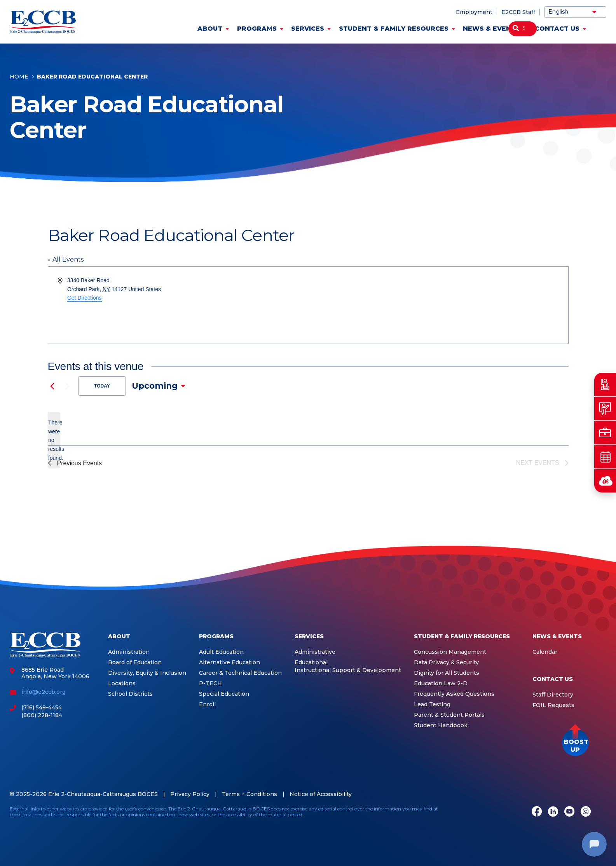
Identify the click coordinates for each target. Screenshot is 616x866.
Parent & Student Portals (449, 715)
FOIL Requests (553, 705)
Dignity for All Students (447, 673)
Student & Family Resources (394, 29)
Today (102, 386)
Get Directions (85, 298)
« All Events (66, 259)
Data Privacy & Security (446, 663)
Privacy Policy (190, 794)
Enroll (207, 704)
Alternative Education (229, 663)
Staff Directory (553, 695)
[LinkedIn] (553, 812)
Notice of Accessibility (321, 794)
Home (19, 77)
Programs (257, 29)
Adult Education (221, 652)
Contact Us (557, 29)
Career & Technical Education (240, 673)
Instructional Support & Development (348, 670)
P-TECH (210, 684)
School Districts (130, 694)
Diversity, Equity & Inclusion (147, 673)
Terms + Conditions (250, 794)
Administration (129, 652)
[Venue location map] (438, 305)
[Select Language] (575, 12)
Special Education (224, 694)
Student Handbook (441, 725)
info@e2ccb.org (44, 692)
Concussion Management (450, 652)
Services (308, 29)
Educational (311, 663)
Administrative (315, 652)
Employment (474, 12)
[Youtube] (569, 812)
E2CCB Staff (518, 12)
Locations (122, 684)
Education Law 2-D (441, 684)
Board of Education (135, 663)
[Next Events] (68, 386)
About (210, 29)
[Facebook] (537, 812)
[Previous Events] (52, 386)
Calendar (545, 652)
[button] (575, 743)
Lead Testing (432, 704)
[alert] (54, 440)
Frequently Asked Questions (454, 694)
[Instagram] (586, 812)
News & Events (491, 29)
